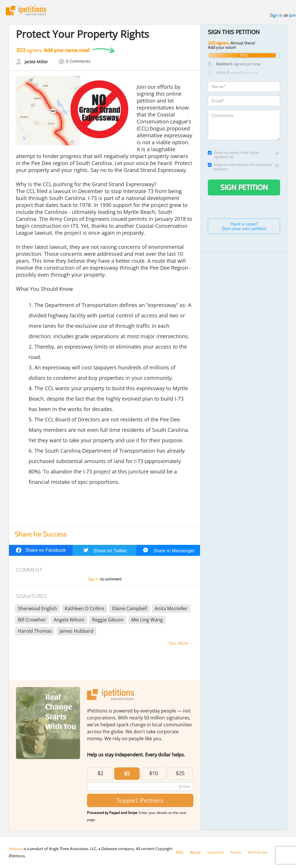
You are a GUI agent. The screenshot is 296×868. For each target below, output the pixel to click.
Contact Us (217, 852)
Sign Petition (244, 189)
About (195, 852)
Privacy (239, 852)
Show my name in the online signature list (233, 156)
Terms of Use (263, 852)
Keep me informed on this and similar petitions (240, 169)
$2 (100, 775)
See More (178, 645)
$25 (180, 775)
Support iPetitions (140, 802)
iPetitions (30, 11)
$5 (127, 775)
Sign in (276, 17)
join (293, 17)
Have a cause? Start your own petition (244, 228)
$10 (153, 775)
